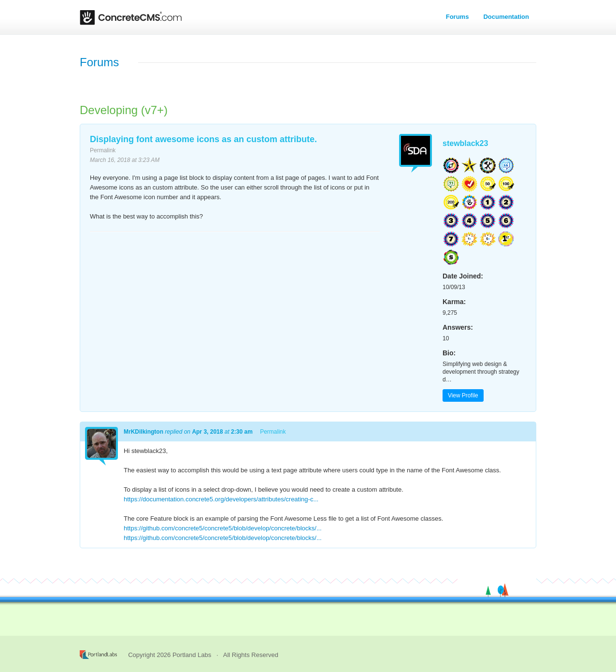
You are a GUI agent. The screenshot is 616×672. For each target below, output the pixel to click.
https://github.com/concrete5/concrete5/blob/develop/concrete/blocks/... (223, 528)
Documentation (506, 17)
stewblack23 (465, 143)
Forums (458, 17)
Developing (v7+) (124, 110)
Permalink (103, 150)
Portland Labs (192, 655)
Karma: (454, 302)
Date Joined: (463, 276)
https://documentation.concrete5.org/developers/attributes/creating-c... (221, 499)
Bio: (449, 353)
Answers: (458, 327)
